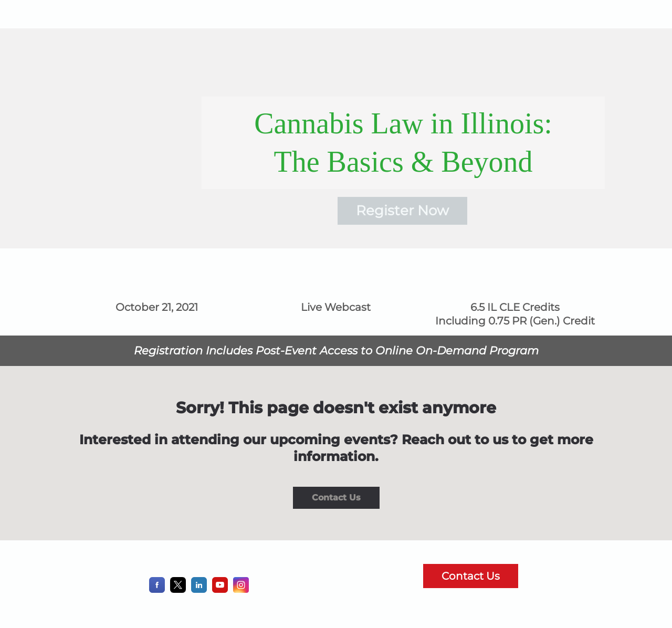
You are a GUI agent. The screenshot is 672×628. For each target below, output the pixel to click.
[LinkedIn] (199, 590)
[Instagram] (241, 590)
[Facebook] (157, 590)
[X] (178, 590)
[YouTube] (220, 590)
